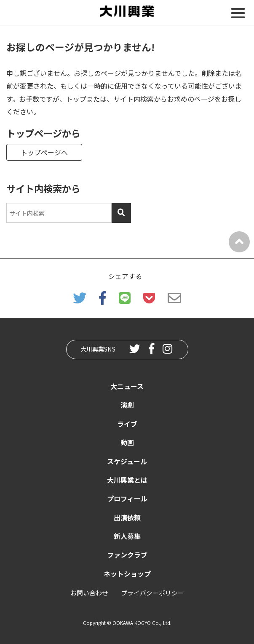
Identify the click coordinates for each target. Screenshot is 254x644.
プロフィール (127, 498)
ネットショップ (127, 574)
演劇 (127, 405)
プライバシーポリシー (152, 593)
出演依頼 (127, 517)
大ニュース (127, 386)
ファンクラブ (127, 555)
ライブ (127, 424)
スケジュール (127, 461)
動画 (127, 442)
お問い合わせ (89, 593)
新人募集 (127, 536)
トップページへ (44, 152)
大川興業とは (127, 480)
